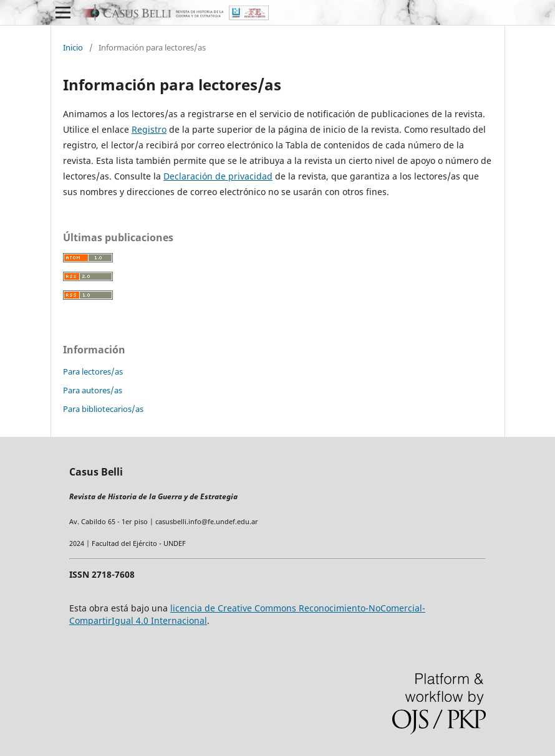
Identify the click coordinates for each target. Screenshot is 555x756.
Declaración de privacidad (218, 176)
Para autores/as (93, 390)
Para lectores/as (93, 371)
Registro (149, 129)
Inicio (73, 47)
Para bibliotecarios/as (103, 409)
